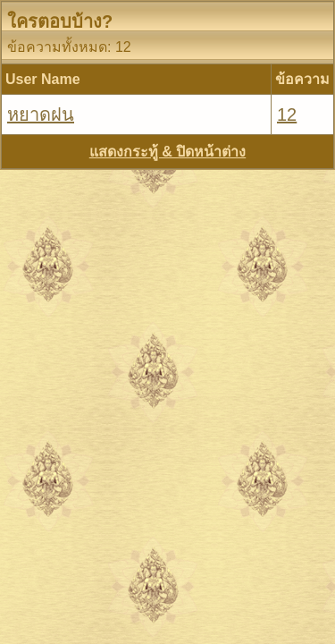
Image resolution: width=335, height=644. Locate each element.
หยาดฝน (41, 114)
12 (287, 114)
